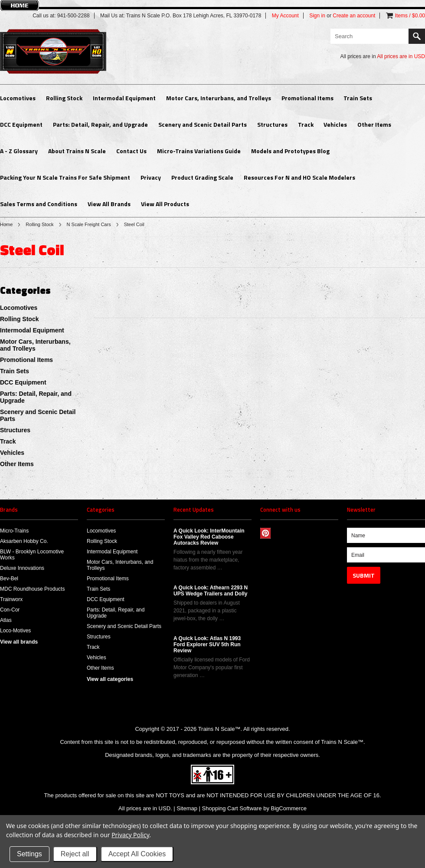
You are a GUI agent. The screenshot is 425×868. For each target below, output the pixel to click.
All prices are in (401, 56)
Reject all (75, 854)
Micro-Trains (14, 531)
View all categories (110, 679)
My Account (285, 16)
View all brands (19, 642)
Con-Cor (10, 610)
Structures (272, 124)
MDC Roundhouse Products (32, 589)
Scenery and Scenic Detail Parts (203, 124)
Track (306, 124)
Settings (29, 854)
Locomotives (18, 98)
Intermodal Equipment (124, 98)
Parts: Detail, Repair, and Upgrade (100, 124)
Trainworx (11, 599)
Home (6, 224)
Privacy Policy (130, 835)
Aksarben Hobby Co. (24, 541)
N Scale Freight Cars (89, 224)
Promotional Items (307, 98)
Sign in (317, 16)
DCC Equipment (21, 124)
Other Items (374, 124)
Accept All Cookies (137, 854)
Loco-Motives (15, 631)
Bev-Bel (9, 579)
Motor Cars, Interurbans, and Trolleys (219, 98)
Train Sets (358, 98)
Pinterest (266, 533)
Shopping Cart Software (232, 808)
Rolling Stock (64, 98)
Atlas (6, 620)
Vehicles (335, 124)
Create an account (354, 16)
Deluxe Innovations (22, 568)
